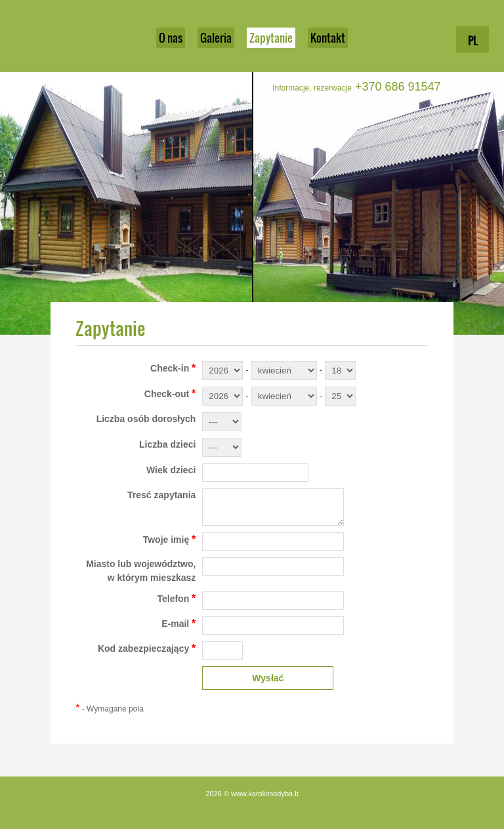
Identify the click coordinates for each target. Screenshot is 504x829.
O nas (171, 38)
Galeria (216, 38)
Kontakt (328, 38)
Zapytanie (271, 38)
